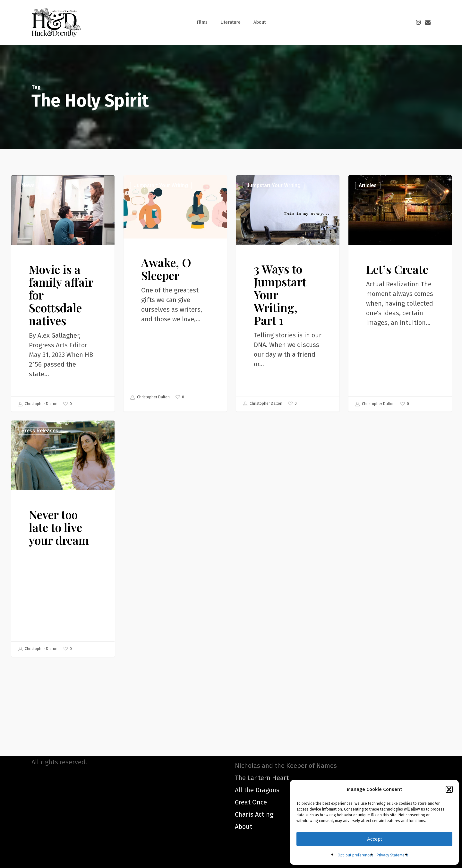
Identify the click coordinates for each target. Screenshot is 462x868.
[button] (449, 789)
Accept (374, 839)
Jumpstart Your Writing (161, 186)
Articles (367, 197)
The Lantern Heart (262, 778)
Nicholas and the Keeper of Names (286, 766)
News (28, 185)
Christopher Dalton (38, 404)
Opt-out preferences (355, 855)
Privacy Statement (392, 855)
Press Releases (49, 554)
